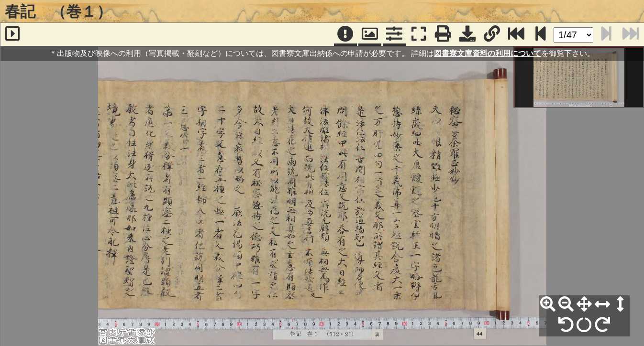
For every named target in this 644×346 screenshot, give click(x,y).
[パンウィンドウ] (370, 34)
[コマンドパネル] (394, 34)
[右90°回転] (602, 325)
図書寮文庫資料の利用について (488, 53)
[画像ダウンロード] (467, 34)
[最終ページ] (516, 34)
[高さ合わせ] (621, 304)
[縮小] (566, 304)
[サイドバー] (12, 34)
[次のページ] (541, 34)
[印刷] (443, 34)
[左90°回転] (566, 325)
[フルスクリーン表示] (419, 34)
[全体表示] (584, 304)
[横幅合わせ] (602, 304)
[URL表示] (492, 34)
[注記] (345, 34)
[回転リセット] (584, 325)
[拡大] (548, 304)
